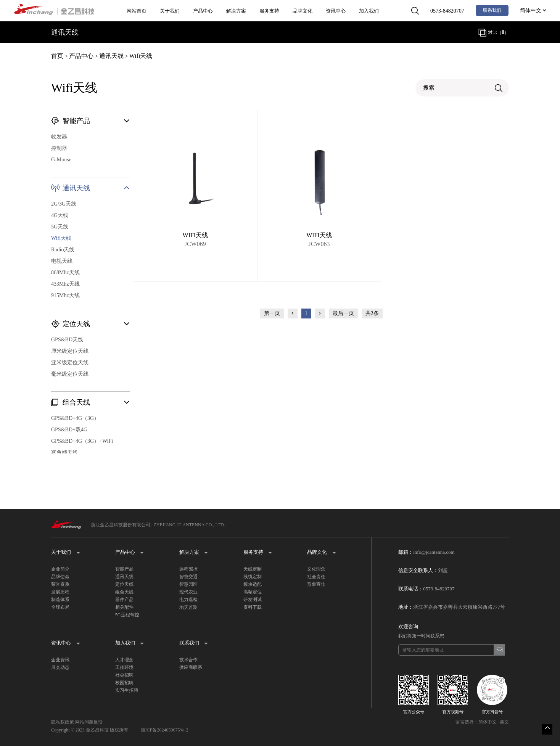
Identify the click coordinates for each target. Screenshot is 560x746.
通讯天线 (111, 56)
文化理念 (316, 569)
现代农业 (188, 592)
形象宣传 (316, 584)
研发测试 (253, 600)
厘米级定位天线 (70, 351)
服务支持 (269, 11)
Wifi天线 (141, 56)
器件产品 (124, 600)
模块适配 (253, 584)
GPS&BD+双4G (69, 430)
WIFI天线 (196, 235)
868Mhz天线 (65, 273)
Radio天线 (63, 250)
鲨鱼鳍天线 (64, 453)
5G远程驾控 (127, 615)
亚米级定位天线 (70, 363)
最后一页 (343, 313)
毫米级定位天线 (70, 374)
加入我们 (369, 11)
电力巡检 (188, 600)
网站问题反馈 (89, 722)
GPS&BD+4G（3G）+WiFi (82, 441)
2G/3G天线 (64, 204)
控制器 (59, 148)
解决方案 (236, 11)
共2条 (372, 313)
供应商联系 (191, 667)
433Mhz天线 (65, 284)
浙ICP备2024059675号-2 (165, 730)
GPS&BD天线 (67, 340)
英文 (504, 722)
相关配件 (124, 607)
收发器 (59, 137)
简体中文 (533, 10)
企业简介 (60, 569)
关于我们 (170, 11)
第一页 (272, 313)
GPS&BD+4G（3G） (75, 418)
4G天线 (60, 215)
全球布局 (60, 607)
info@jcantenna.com (434, 552)
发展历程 (60, 592)
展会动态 (60, 667)
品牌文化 (303, 11)
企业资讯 (60, 660)
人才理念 (124, 660)
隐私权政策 (63, 722)
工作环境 (124, 667)
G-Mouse (61, 160)
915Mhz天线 (65, 295)
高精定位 (253, 592)
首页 (57, 56)
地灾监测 (188, 607)
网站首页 (137, 11)
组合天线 (124, 592)
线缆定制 (253, 577)
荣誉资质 (60, 584)
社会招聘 (124, 675)
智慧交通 (188, 577)
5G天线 (60, 227)
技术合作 (188, 660)
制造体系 (60, 600)
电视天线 (62, 261)
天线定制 (253, 569)
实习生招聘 (127, 690)
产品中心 (203, 11)
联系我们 (492, 10)
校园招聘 (124, 683)
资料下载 (253, 607)
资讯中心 (336, 11)
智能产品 (124, 569)
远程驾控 (188, 569)
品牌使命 (60, 577)
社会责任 (316, 577)
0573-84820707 (447, 11)
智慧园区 (188, 584)
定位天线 (124, 584)
